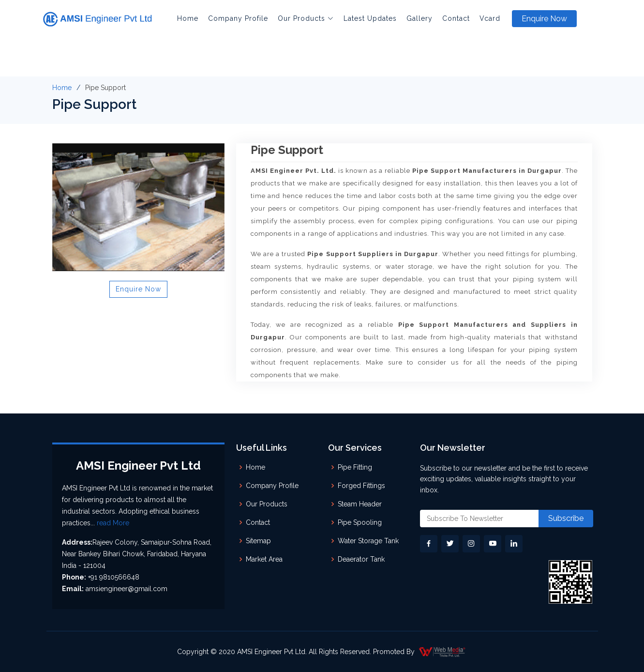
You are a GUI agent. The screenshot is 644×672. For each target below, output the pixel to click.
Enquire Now (544, 19)
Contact (456, 18)
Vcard (490, 18)
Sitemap (258, 541)
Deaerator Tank (361, 559)
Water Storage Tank (368, 541)
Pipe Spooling (360, 522)
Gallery (419, 18)
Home (188, 18)
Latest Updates (370, 18)
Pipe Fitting (355, 467)
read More (113, 523)
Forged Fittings (361, 486)
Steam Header (360, 504)
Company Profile (238, 18)
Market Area (264, 559)
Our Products (267, 504)
